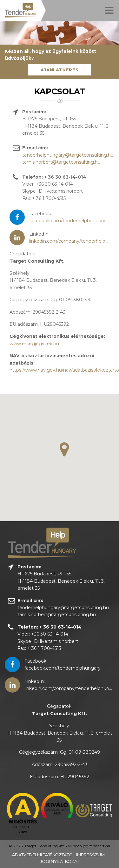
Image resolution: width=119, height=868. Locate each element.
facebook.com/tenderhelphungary (67, 221)
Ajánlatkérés (60, 70)
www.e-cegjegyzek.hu (34, 344)
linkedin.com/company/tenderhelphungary (72, 688)
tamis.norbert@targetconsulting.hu (61, 162)
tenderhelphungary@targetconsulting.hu (68, 155)
